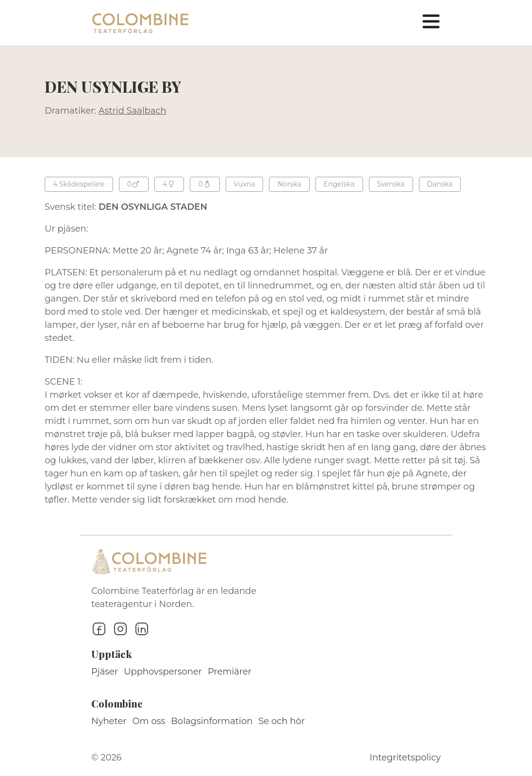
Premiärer (230, 672)
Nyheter (109, 721)
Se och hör (282, 721)
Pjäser (105, 672)
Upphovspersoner (163, 672)
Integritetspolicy (405, 758)
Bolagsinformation (212, 721)
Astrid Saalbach (133, 111)
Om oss (149, 721)
